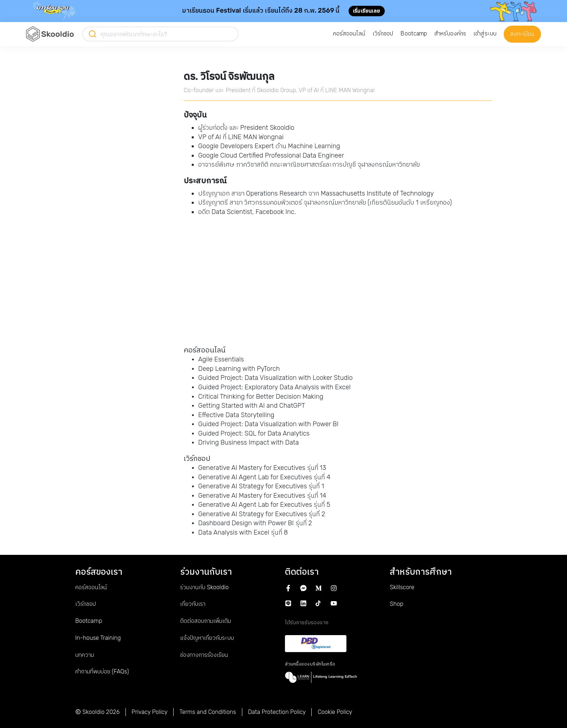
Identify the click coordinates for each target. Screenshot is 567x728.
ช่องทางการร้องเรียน (204, 655)
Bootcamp (89, 621)
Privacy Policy (150, 712)
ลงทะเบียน (522, 34)
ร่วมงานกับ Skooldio (204, 587)
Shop (397, 604)
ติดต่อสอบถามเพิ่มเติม (206, 621)
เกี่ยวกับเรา (193, 604)
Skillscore (402, 587)
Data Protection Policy (277, 712)
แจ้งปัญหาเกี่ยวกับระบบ (207, 638)
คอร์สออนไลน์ (91, 587)
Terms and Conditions (208, 712)
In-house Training (98, 638)
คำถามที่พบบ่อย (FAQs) (102, 671)
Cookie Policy (335, 712)
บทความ (85, 655)
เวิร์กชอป (86, 604)
